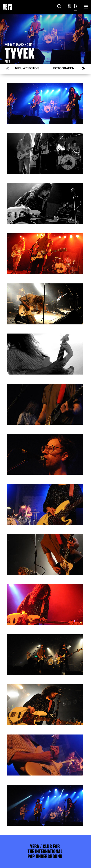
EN (76, 6)
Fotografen (64, 68)
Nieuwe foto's (27, 68)
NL (70, 6)
